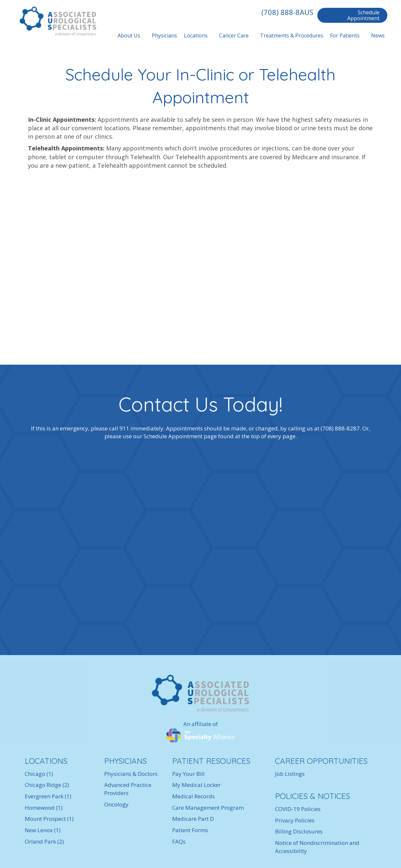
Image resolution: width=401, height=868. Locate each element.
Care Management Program (208, 808)
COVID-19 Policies (298, 809)
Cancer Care (234, 35)
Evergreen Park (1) (48, 796)
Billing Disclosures (299, 831)
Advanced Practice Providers (128, 789)
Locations (196, 35)
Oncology (116, 804)
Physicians (164, 35)
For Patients (345, 35)
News (378, 35)
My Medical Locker (196, 785)
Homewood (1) (44, 808)
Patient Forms (190, 830)
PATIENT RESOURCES (211, 761)
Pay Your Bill (188, 774)
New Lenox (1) (43, 830)
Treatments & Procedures (292, 35)
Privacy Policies (295, 820)
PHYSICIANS (125, 761)
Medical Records (194, 796)
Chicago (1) (39, 774)
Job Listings (290, 774)
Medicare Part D (193, 819)
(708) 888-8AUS (287, 12)
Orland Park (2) (44, 841)
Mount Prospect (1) (49, 819)
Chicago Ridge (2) (47, 785)
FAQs (179, 841)
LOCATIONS (46, 761)
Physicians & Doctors (131, 774)
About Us (129, 35)
